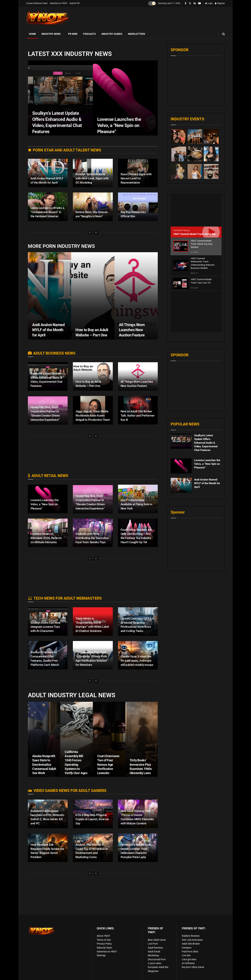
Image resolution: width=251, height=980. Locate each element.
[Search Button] (224, 34)
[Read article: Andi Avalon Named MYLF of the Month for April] (181, 444)
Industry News (51, 34)
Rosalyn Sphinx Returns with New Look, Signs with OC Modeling (92, 178)
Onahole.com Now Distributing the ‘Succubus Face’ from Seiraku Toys (92, 538)
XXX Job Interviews (192, 940)
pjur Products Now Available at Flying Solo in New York (136, 504)
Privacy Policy (104, 944)
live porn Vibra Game (193, 967)
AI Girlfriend (188, 963)
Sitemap (101, 955)
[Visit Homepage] (48, 18)
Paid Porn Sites (190, 952)
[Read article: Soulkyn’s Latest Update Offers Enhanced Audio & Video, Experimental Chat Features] (181, 400)
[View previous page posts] (90, 233)
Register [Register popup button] (220, 3)
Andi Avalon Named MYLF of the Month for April (48, 330)
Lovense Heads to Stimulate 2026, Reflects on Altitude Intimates (46, 538)
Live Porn (153, 944)
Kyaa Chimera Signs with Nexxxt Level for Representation (136, 178)
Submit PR (75, 3)
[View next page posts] (96, 233)
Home (32, 34)
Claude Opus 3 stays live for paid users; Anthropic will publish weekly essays (137, 661)
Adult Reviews (155, 948)
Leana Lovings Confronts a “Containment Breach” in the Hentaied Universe (47, 212)
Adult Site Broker (191, 944)
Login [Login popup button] (209, 3)
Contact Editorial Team (37, 3)
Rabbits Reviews (191, 936)
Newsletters (137, 34)
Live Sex (186, 955)
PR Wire (73, 34)
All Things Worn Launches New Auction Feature (132, 330)
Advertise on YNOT (59, 3)
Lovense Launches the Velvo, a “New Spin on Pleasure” (44, 504)
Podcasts (90, 34)
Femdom (187, 948)
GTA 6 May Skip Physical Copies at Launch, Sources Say (92, 819)
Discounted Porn (157, 959)
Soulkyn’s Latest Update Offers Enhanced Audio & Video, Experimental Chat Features (206, 402)
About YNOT (103, 936)
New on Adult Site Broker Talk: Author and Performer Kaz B (138, 416)
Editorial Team (104, 948)
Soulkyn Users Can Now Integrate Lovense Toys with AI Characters (45, 627)
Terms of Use (104, 940)
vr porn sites (154, 963)
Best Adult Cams (157, 940)
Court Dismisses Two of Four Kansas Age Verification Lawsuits (108, 764)
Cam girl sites (189, 959)
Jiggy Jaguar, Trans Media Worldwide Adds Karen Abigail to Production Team (93, 416)
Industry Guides (112, 34)
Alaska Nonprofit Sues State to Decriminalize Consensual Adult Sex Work (44, 764)
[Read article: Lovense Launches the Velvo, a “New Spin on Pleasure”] (181, 425)
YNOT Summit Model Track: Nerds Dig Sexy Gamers (202, 234)
